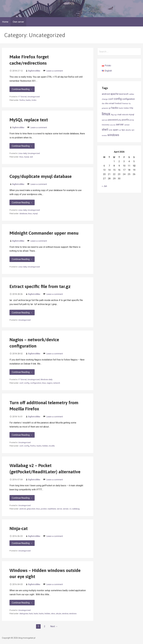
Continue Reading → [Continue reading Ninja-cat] (22, 543)
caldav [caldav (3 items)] (131, 94)
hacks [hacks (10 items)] (115, 108)
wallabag (76, 509)
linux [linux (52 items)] (106, 114)
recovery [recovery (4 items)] (106, 125)
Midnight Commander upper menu (44, 233)
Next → (54, 626)
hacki (36, 613)
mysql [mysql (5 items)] (131, 115)
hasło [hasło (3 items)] (121, 108)
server (59, 509)
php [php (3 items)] (120, 120)
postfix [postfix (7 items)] (125, 120)
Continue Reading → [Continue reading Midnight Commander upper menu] (22, 259)
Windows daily (46, 379)
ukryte (59, 613)
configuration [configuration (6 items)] (128, 99)
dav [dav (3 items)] (103, 103)
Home (5, 22)
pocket (44, 509)
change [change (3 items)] (105, 99)
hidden (45, 446)
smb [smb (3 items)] (111, 130)
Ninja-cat (19, 528)
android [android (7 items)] (106, 94)
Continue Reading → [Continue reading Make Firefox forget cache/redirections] (22, 89)
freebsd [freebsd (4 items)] (118, 103)
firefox (22, 100)
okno (53, 613)
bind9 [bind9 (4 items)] (126, 94)
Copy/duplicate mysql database (41, 176)
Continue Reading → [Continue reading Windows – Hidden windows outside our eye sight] (22, 603)
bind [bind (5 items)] (121, 94)
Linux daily (22, 153)
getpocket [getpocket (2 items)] (105, 108)
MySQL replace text (29, 120)
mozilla (52, 446)
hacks (28, 100)
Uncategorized (34, 97)
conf (21, 383)
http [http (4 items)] (131, 108)
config (27, 383)
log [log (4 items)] (112, 115)
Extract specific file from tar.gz (40, 286)
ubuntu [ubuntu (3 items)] (128, 130)
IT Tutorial (22, 97)
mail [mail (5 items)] (119, 115)
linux (21, 157)
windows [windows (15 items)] (113, 135)
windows (73, 613)
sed (31, 157)
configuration (36, 383)
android (23, 509)
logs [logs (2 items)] (115, 115)
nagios (50, 383)
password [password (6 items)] (113, 120)
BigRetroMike (34, 71)
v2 (70, 509)
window (65, 613)
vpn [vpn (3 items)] (133, 130)
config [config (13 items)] (118, 99)
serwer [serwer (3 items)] (127, 125)
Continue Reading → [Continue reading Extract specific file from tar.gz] (22, 313)
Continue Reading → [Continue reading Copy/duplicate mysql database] (22, 202)
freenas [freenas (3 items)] (125, 103)
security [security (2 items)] (113, 125)
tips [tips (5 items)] (123, 130)
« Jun (104, 186)
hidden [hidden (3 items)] (126, 108)
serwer (66, 509)
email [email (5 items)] (112, 103)
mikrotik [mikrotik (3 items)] (125, 115)
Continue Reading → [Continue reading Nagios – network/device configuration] (22, 372)
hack (31, 613)
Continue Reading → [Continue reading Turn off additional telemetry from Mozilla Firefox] (22, 435)
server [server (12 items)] (120, 124)
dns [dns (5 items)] (107, 103)
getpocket (31, 509)
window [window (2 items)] (104, 136)
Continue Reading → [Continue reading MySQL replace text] (22, 146)
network (57, 383)
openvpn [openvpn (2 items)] (105, 120)
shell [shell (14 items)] (105, 130)
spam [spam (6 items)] (116, 130)
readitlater (52, 509)
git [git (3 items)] (110, 108)
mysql (26, 157)
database (23, 213)
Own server (18, 22)
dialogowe (24, 613)
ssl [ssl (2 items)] (120, 130)
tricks (34, 100)
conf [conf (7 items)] (111, 99)
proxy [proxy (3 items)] (132, 120)
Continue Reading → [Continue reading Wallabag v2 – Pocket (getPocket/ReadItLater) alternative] (22, 498)
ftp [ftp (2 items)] (130, 104)
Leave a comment (55, 71)
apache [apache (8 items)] (115, 94)
